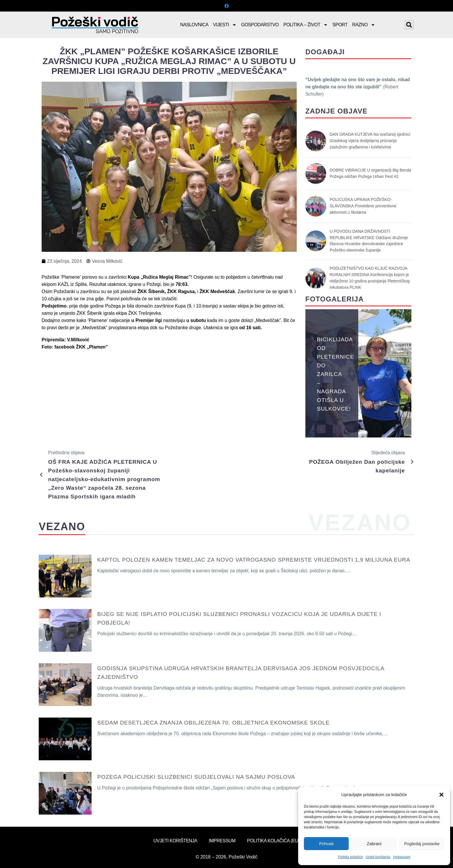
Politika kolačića (350, 857)
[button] (441, 795)
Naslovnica (194, 25)
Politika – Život (306, 25)
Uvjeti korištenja (378, 857)
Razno (364, 25)
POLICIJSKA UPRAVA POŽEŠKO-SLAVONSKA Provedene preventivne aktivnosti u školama (363, 206)
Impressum (401, 857)
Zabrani (374, 844)
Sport (340, 25)
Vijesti (225, 25)
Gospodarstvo (260, 25)
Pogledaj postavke (422, 844)
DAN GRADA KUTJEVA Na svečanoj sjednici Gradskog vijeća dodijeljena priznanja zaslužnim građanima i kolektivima (370, 141)
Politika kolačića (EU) (273, 841)
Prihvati (326, 844)
